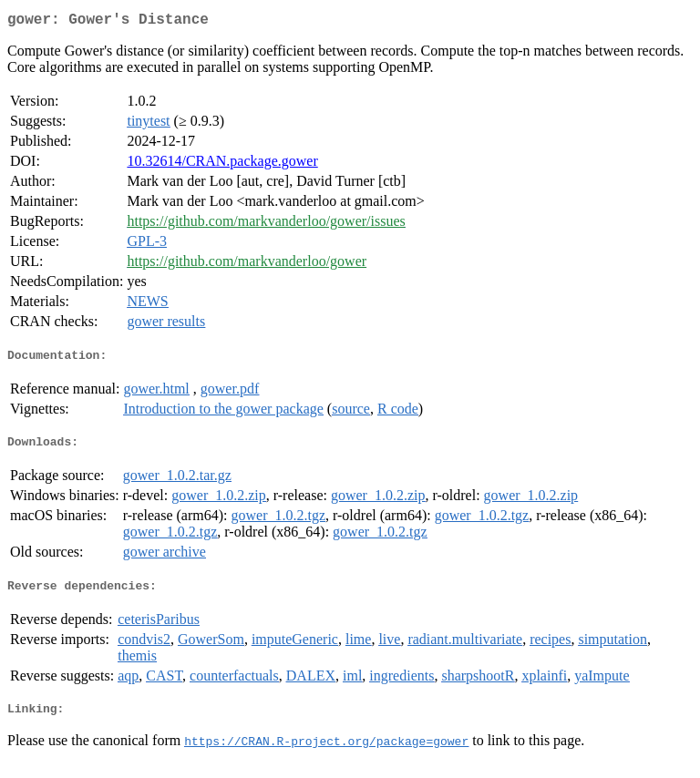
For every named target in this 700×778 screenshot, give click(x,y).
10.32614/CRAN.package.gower (222, 164)
